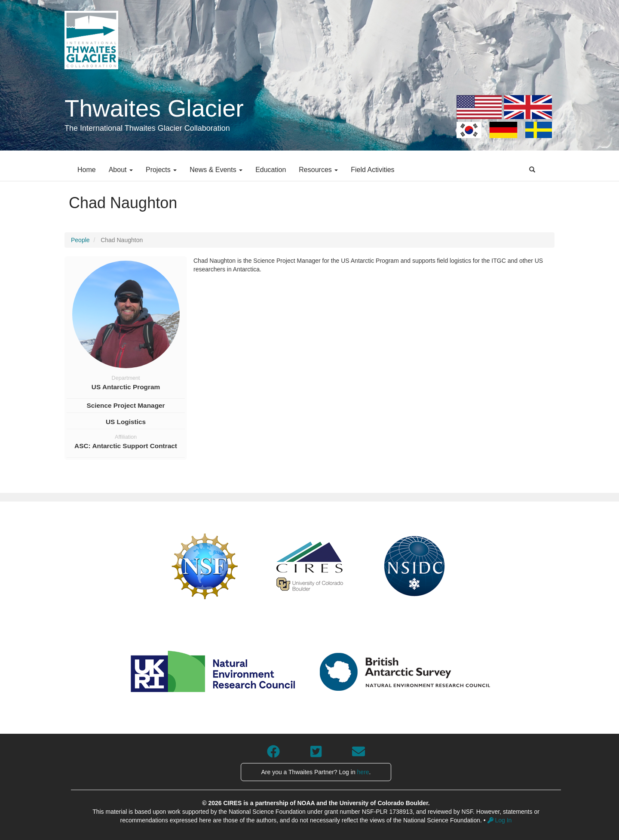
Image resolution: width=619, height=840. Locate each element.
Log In (500, 820)
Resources (318, 170)
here (363, 772)
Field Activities (372, 170)
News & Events (216, 170)
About (121, 170)
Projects (161, 170)
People (80, 240)
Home (87, 170)
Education (271, 170)
